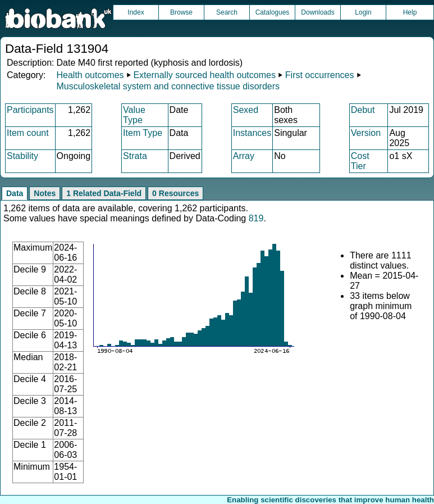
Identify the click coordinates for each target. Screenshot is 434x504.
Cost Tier (360, 161)
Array (244, 156)
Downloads (317, 12)
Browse (181, 12)
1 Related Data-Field (104, 193)
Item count (28, 133)
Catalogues (273, 12)
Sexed (246, 110)
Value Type (134, 115)
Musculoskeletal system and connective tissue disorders (168, 86)
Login (363, 12)
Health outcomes (90, 75)
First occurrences (320, 75)
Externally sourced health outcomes (204, 75)
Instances (252, 133)
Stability (22, 156)
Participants (30, 110)
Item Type (143, 133)
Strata (135, 156)
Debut (363, 110)
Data (15, 193)
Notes (45, 193)
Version (366, 133)
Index (136, 12)
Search (227, 12)
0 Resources (175, 193)
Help (410, 12)
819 (256, 218)
